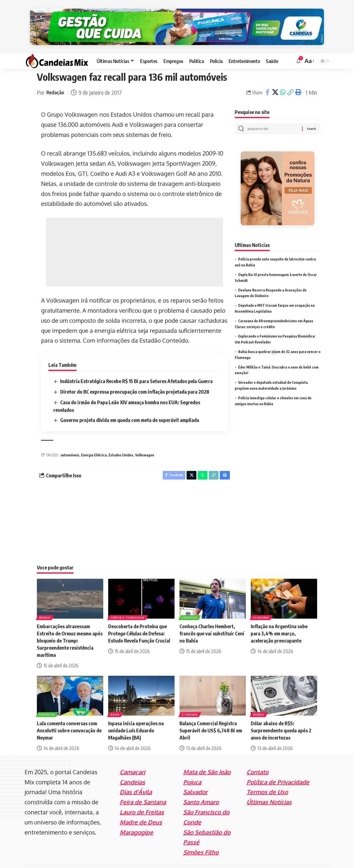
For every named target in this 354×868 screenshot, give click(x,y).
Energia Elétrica (94, 441)
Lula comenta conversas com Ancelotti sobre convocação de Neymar (69, 717)
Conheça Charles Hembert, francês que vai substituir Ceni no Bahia (212, 620)
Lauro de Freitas (142, 799)
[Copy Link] (290, 78)
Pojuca (192, 769)
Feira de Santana (143, 789)
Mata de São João (207, 759)
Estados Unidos (121, 441)
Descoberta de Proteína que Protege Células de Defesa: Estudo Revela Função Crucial (139, 620)
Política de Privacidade (278, 769)
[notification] (298, 47)
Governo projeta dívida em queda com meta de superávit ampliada (130, 406)
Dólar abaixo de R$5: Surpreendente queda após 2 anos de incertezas (281, 717)
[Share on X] (275, 78)
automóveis (70, 441)
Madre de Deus (141, 809)
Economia (262, 604)
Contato (258, 759)
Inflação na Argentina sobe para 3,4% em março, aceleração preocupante (279, 620)
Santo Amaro (201, 789)
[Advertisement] (134, 238)
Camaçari (132, 759)
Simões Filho (201, 839)
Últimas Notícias (269, 789)
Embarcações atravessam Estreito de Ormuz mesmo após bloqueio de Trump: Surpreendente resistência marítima (70, 628)
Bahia (116, 701)
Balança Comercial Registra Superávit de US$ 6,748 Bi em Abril (211, 717)
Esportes (190, 604)
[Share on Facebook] (267, 78)
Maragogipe (136, 819)
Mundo (45, 604)
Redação (56, 78)
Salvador (195, 779)
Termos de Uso (267, 779)
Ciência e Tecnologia (128, 604)
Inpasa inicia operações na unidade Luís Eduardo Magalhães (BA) (136, 717)
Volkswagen (145, 441)
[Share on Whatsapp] (283, 78)
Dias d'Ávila (136, 779)
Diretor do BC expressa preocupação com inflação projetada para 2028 (135, 377)
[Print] (298, 78)
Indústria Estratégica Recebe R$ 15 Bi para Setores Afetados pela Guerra (136, 367)
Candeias (132, 769)
